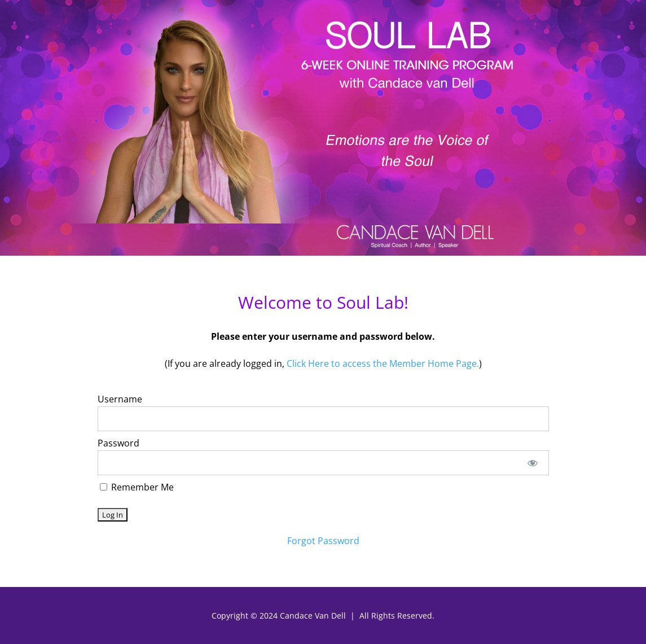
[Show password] (532, 463)
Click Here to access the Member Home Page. (383, 363)
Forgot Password (323, 541)
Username (120, 399)
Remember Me (137, 487)
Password (118, 443)
